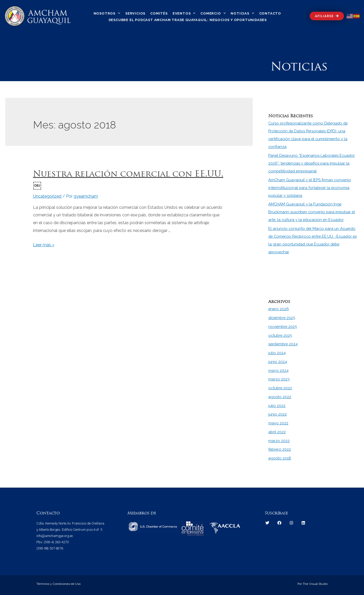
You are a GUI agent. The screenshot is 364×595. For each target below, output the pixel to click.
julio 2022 (277, 406)
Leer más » (44, 245)
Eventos (184, 13)
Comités (159, 13)
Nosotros (107, 13)
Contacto (270, 13)
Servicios (135, 13)
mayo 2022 (278, 423)
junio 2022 (278, 414)
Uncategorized (47, 196)
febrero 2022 (280, 449)
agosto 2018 (280, 458)
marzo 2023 (279, 379)
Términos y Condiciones (53, 584)
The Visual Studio (315, 584)
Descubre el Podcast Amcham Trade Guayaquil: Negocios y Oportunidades (188, 20)
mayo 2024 (278, 371)
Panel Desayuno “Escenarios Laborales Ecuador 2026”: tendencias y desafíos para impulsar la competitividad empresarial (313, 163)
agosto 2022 (280, 397)
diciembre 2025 (282, 318)
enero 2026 (279, 309)
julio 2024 (277, 353)
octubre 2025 (281, 335)
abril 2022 (277, 432)
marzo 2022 (279, 441)
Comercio (213, 13)
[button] (327, 16)
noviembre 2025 (283, 327)
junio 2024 (278, 362)
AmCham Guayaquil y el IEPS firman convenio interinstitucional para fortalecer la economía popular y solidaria (310, 188)
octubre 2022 (281, 388)
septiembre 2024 (284, 344)
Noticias (242, 13)
